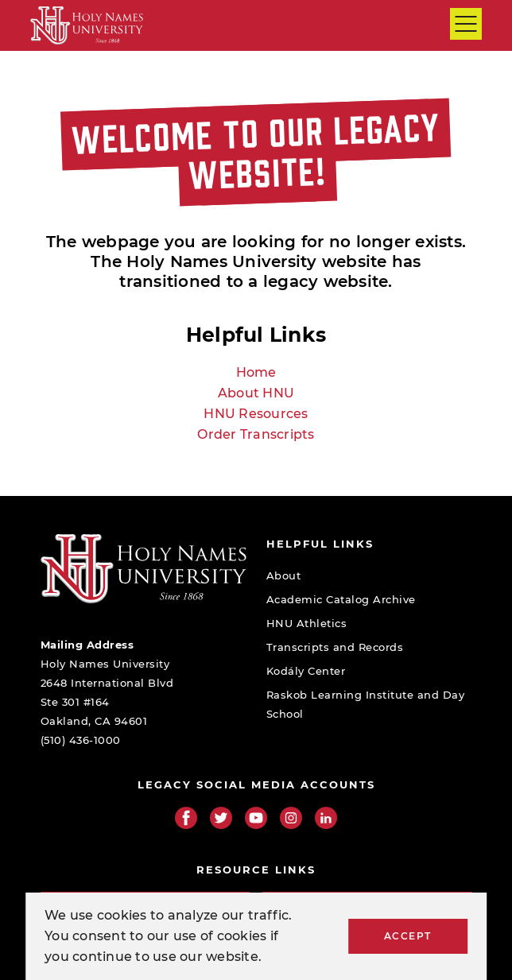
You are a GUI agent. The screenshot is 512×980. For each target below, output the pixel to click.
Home (256, 372)
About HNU (256, 393)
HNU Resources (256, 414)
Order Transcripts (256, 434)
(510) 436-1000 (81, 740)
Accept (408, 936)
